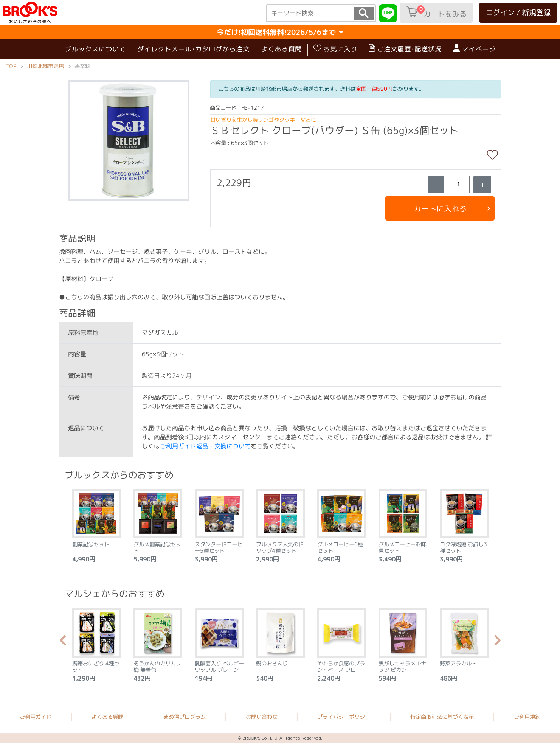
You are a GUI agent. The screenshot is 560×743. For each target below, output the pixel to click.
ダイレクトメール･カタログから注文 (193, 49)
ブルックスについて (95, 49)
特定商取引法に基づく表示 (442, 717)
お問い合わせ (262, 717)
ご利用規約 (527, 717)
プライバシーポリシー (344, 717)
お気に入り (335, 49)
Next (498, 642)
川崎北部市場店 (45, 66)
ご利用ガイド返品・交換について (205, 446)
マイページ (474, 49)
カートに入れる (440, 208)
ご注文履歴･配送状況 (405, 49)
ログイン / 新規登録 (518, 12)
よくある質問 (281, 49)
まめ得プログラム (185, 717)
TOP (11, 66)
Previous (63, 642)
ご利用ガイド (36, 717)
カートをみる (437, 12)
